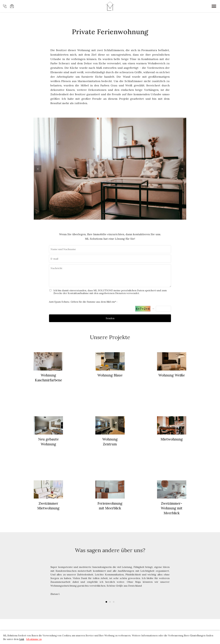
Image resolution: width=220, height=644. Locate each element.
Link (22, 639)
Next (182, 169)
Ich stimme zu (34, 639)
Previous (38, 169)
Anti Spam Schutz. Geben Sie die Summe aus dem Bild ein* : (83, 302)
